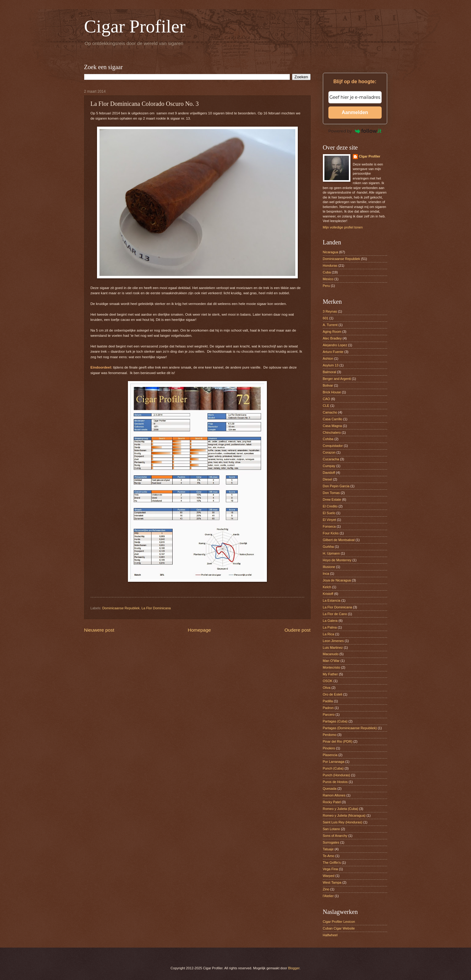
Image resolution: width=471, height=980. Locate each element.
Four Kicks (331, 533)
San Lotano (331, 829)
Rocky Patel (332, 802)
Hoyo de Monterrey (337, 560)
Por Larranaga (334, 762)
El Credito (330, 506)
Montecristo (332, 667)
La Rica (329, 634)
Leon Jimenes (333, 641)
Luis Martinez (333, 648)
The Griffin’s (332, 863)
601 (326, 318)
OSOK (328, 681)
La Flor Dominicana (156, 608)
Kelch (327, 587)
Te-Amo (329, 856)
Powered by (355, 131)
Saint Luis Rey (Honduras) (343, 822)
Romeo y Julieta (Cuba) (341, 809)
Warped (329, 876)
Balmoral (330, 372)
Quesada (330, 789)
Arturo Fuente (333, 352)
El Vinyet (329, 520)
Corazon (329, 452)
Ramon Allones (334, 795)
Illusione (329, 567)
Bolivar (328, 385)
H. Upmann (331, 553)
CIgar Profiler (370, 156)
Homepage (200, 630)
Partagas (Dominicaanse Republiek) (350, 728)
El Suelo (329, 513)
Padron (328, 708)
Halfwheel (330, 935)
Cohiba (328, 439)
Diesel (328, 479)
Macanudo (331, 654)
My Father (331, 674)
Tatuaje (328, 849)
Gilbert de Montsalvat (339, 540)
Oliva (327, 688)
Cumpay (329, 466)
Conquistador (333, 446)
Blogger (294, 968)
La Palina (330, 627)
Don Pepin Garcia (336, 486)
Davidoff (329, 473)
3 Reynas (330, 311)
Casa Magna (333, 426)
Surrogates (331, 842)
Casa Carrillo (333, 419)
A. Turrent (330, 325)
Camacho (330, 412)
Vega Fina (331, 869)
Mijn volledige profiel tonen (343, 227)
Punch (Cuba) (333, 768)
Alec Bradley (332, 338)
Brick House (332, 392)
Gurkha (328, 547)
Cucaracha (331, 459)
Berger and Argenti (337, 379)
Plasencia (330, 755)
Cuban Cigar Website (339, 928)
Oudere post (298, 630)
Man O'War (331, 661)
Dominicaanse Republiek (121, 608)
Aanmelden (355, 112)
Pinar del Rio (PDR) (338, 741)
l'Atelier (328, 896)
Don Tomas (331, 493)
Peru (326, 286)
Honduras (330, 265)
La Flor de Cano (335, 614)
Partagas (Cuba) (335, 721)
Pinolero (329, 748)
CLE (326, 406)
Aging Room (332, 332)
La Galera (330, 621)
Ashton (328, 358)
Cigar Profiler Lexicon (339, 922)
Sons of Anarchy (335, 836)
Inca (326, 574)
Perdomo (330, 735)
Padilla (328, 701)
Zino (326, 889)
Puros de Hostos (335, 782)
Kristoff (328, 594)
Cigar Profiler (135, 26)
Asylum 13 (331, 365)
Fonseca (329, 526)
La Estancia (332, 600)
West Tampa (332, 882)
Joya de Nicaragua (337, 580)
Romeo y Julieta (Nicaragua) (344, 815)
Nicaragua (331, 252)
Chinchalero (332, 432)
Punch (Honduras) (337, 775)
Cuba (327, 272)
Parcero (329, 715)
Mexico (328, 279)
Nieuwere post (99, 630)
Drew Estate (332, 499)
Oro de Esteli (333, 694)
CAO (327, 399)
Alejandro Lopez (335, 345)
